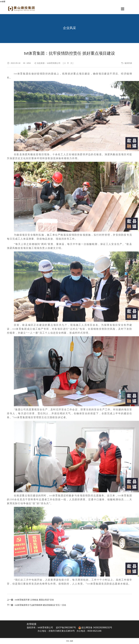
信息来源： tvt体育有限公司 (49, 63)
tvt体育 (3, 2)
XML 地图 (69, 641)
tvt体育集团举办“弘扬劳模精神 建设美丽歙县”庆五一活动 (41, 605)
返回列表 (128, 63)
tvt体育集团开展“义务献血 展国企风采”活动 (34, 600)
